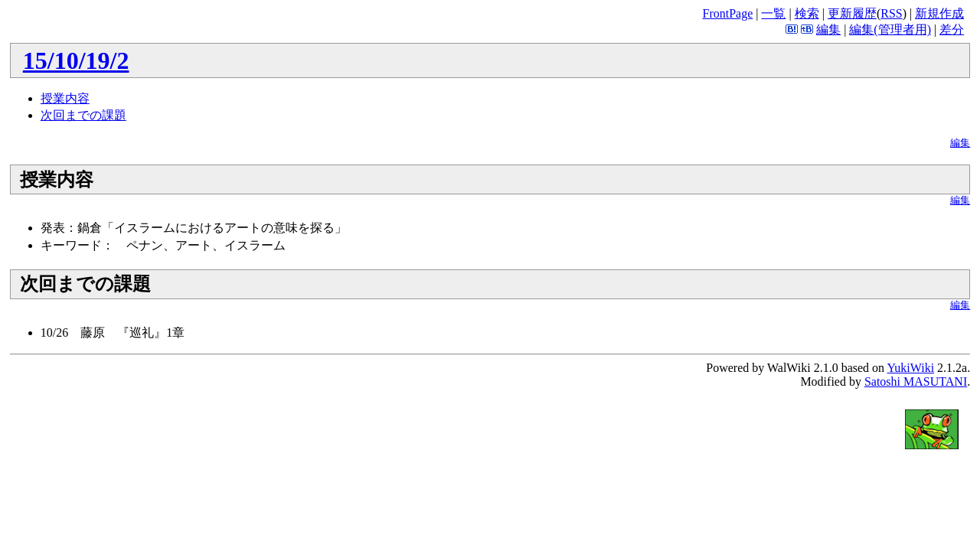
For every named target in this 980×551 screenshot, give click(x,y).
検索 (807, 13)
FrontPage (727, 13)
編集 (828, 29)
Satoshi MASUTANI (916, 381)
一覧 (773, 13)
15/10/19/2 (76, 60)
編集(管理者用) (890, 29)
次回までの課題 (83, 115)
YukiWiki (911, 368)
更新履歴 (852, 13)
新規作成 (939, 13)
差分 (952, 29)
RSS (891, 13)
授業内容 (65, 98)
